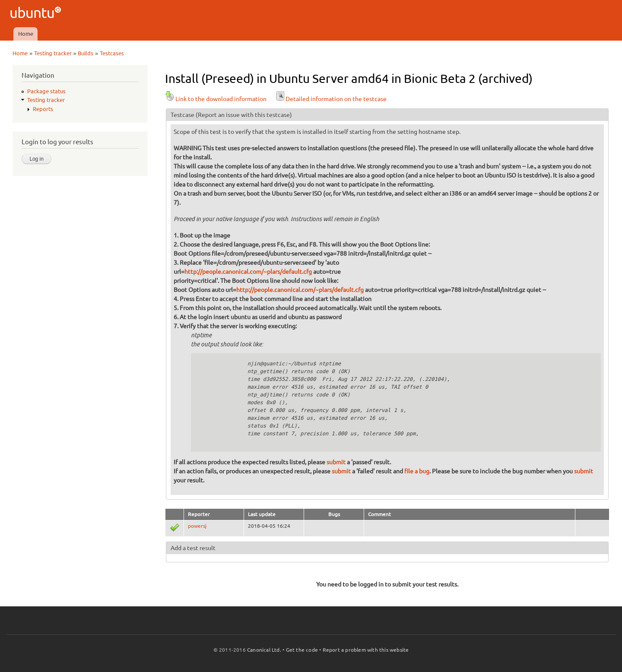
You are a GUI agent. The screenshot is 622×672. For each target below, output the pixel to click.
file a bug (417, 471)
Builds (86, 53)
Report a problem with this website (366, 650)
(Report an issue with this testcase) (244, 115)
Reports (43, 109)
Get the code (302, 650)
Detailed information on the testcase (331, 99)
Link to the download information (216, 99)
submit (336, 462)
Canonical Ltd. (264, 650)
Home (26, 34)
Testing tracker (53, 53)
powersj (197, 526)
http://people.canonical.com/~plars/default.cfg (248, 272)
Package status (46, 91)
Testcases (112, 53)
